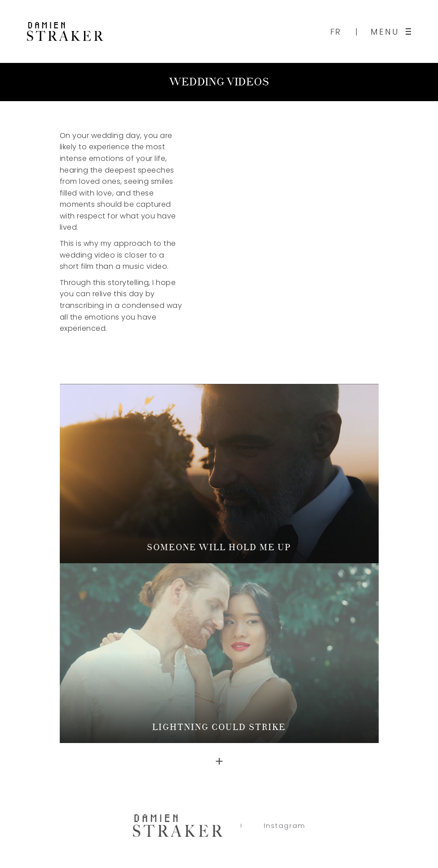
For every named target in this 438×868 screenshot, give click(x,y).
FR (336, 32)
